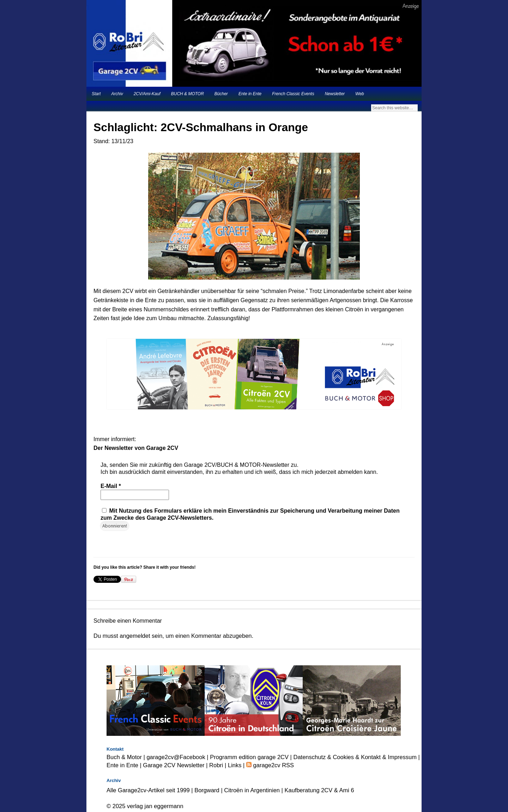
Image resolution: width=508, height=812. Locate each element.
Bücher (221, 94)
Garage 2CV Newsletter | (176, 765)
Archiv (117, 94)
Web (359, 94)
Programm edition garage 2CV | (252, 757)
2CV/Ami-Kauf (147, 94)
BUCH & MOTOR (188, 94)
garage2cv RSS (273, 765)
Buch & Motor (124, 757)
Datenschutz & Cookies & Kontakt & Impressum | (357, 757)
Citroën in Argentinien (252, 790)
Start (96, 94)
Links (235, 765)
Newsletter (335, 94)
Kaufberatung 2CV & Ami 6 (319, 790)
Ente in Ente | (125, 765)
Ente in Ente (250, 94)
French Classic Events (293, 94)
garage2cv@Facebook (176, 757)
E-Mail (111, 486)
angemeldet (135, 636)
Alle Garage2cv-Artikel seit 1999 (148, 790)
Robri (216, 765)
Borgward (207, 790)
